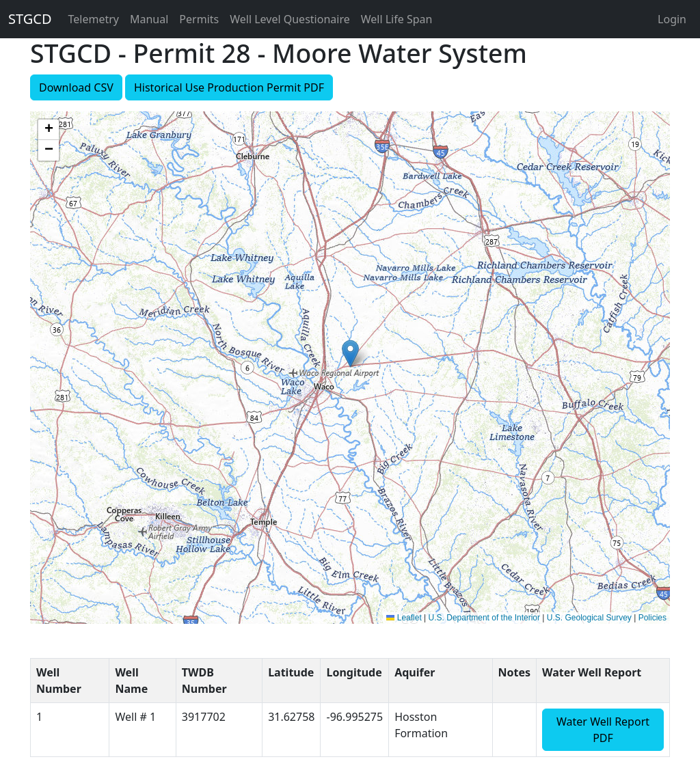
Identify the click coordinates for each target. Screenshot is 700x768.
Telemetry (94, 19)
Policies (652, 618)
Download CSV (76, 87)
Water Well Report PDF (603, 730)
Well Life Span (397, 19)
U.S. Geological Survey (589, 618)
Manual (149, 19)
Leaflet (404, 618)
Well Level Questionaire (290, 19)
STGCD (30, 19)
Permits (199, 19)
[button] (350, 354)
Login (672, 19)
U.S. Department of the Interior (484, 618)
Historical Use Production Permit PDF (229, 87)
